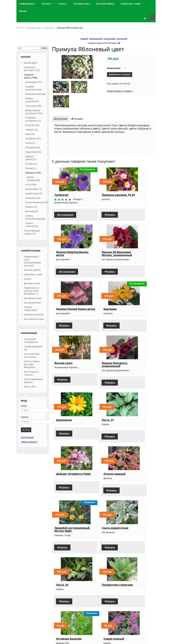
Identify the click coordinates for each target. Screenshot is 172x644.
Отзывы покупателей (30, 309)
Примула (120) (33, 173)
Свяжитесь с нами (33, 274)
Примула (50, 28)
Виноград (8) (32, 211)
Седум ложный (135, 472)
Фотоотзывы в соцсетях (31, 373)
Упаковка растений (34, 314)
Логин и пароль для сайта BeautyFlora (32, 364)
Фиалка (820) (30, 63)
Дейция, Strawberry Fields (103, 361)
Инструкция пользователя (31, 340)
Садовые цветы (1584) (31, 76)
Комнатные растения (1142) (32, 69)
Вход (26, 430)
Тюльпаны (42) (33, 198)
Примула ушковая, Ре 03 (102, 180)
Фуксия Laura (63, 300)
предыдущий (96, 39)
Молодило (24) (33, 147)
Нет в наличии (65, 202)
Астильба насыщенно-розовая (68, 527)
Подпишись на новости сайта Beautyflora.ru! (31, 291)
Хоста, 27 (60, 360)
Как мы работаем (32, 303)
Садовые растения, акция (34, 88)
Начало (20, 28)
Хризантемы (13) (34, 189)
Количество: (114, 68)
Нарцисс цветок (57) (31, 158)
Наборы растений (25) (32, 100)
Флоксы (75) (31, 207)
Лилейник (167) (33, 138)
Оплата (28, 279)
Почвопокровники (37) (37, 202)
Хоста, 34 (131, 413)
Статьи (63, 4)
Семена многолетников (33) (35, 217)
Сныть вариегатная (103, 413)
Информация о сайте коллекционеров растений (32, 261)
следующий (109, 39)
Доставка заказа (32, 283)
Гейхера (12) (31, 130)
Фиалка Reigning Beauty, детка (136, 180)
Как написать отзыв (34, 319)
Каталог (47, 4)
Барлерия (132, 238)
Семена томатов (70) (32, 225)
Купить (98, 202)
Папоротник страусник (63, 473)
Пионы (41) (31, 168)
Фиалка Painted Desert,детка (100, 240)
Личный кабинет (32, 270)
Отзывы (77, 103)
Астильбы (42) (32, 125)
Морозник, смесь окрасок (101, 527)
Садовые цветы (35, 28)
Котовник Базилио (102, 472)
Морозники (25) (33, 152)
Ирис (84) (30, 134)
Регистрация (27, 437)
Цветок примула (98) (33, 179)
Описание (61, 103)
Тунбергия (61, 179)
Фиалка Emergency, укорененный (103, 302)
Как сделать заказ (33, 298)
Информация (28, 4)
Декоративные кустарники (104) (34, 112)
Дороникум (133, 300)
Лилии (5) (30, 143)
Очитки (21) (31, 164)
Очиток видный (136, 360)
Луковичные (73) (34, 193)
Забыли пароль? (29, 442)
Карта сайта (30, 387)
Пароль (25, 417)
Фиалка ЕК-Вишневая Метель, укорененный (67, 241)
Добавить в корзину (120, 74)
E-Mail (24, 406)
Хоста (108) (31, 185)
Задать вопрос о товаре (119, 91)
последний (122, 39)
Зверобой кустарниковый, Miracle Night (65, 416)
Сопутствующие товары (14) (32, 232)
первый (84, 39)
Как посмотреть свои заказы (32, 355)
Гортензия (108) (33, 106)
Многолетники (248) (35, 94)
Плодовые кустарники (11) (33, 119)
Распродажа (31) (33, 82)
